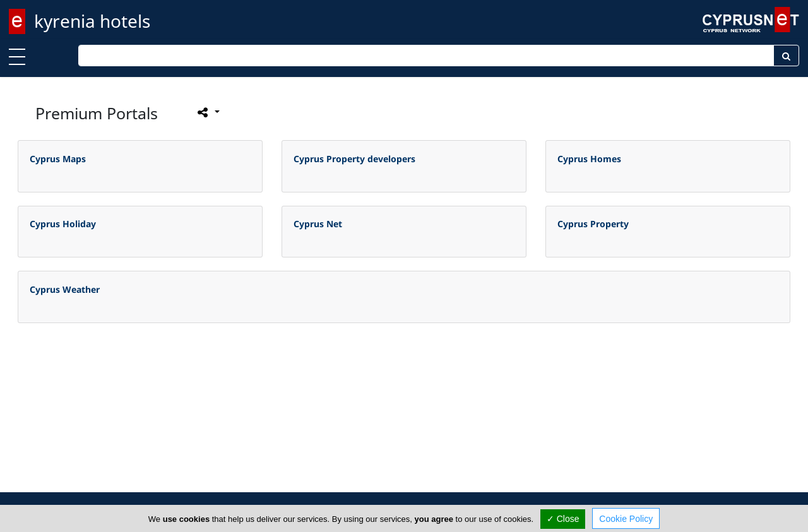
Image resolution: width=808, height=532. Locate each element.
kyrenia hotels (92, 21)
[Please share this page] (207, 112)
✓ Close (563, 519)
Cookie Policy (626, 519)
